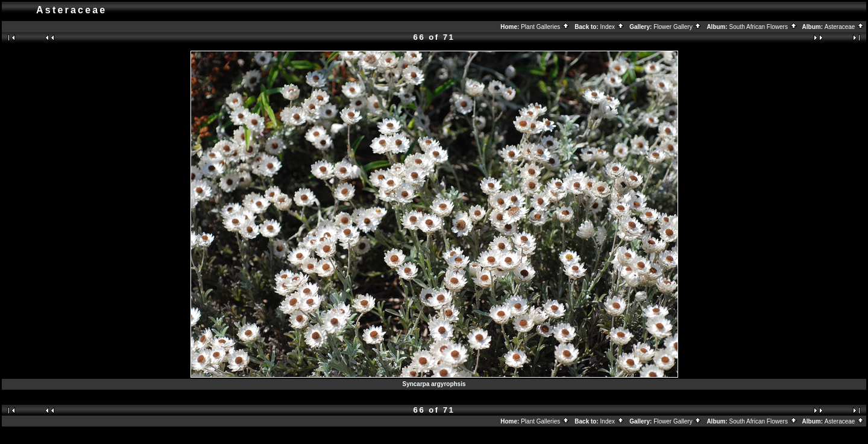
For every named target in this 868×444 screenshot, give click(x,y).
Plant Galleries (545, 27)
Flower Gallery (678, 27)
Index (612, 27)
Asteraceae (844, 27)
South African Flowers (763, 27)
